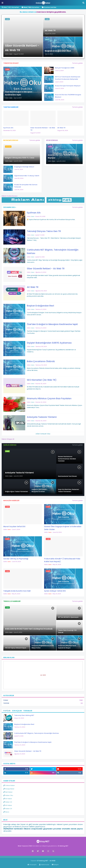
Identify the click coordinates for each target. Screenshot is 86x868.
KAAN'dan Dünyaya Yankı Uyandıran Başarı (67, 647)
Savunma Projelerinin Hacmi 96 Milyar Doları (43, 647)
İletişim (55, 865)
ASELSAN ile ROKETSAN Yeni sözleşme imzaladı (29, 629)
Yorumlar (28, 711)
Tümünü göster (77, 63)
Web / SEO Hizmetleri (10, 7)
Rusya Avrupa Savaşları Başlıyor (68, 86)
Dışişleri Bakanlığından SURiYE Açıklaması (49, 343)
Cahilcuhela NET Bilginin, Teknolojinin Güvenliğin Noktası (53, 251)
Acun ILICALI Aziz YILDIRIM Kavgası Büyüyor (68, 96)
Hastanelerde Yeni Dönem (67, 476)
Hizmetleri (30, 7)
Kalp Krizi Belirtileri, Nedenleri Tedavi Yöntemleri (68, 490)
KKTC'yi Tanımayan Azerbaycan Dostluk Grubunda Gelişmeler (68, 78)
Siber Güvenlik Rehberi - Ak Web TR (22, 48)
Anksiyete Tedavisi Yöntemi (42, 417)
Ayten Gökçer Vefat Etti (55, 591)
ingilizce (23, 857)
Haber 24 (8, 802)
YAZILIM (43, 703)
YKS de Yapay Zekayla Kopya (16, 648)
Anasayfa (32, 865)
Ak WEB (43, 675)
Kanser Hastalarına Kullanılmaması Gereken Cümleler (67, 459)
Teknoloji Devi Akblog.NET (24, 715)
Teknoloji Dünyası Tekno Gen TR (44, 231)
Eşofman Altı (8, 128)
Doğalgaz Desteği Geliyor (24, 167)
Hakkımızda (44, 865)
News (6, 812)
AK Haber (8, 799)
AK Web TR (50, 30)
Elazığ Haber (9, 789)
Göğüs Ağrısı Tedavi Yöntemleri (16, 492)
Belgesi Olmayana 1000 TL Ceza (20, 158)
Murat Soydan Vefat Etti (14, 527)
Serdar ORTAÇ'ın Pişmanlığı (16, 559)
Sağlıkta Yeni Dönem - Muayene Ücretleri (40, 490)
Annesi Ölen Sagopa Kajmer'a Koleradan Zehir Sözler (63, 528)
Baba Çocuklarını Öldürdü (41, 361)
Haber (43, 700)
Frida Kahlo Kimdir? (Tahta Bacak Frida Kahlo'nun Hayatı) (62, 560)
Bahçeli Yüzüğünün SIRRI (65, 68)
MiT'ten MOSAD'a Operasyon (68, 617)
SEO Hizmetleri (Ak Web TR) (42, 380)
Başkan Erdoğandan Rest (58, 51)
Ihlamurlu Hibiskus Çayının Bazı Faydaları (49, 399)
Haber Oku (8, 795)
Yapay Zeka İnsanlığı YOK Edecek (67, 631)
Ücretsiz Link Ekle (49, 7)
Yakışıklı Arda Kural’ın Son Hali (17, 591)
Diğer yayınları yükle (43, 434)
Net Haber (8, 792)
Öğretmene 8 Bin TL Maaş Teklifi (27, 176)
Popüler (7, 711)
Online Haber (9, 785)
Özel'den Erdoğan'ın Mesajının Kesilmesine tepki (19, 93)
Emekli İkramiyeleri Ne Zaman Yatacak (26, 186)
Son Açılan (17, 711)
